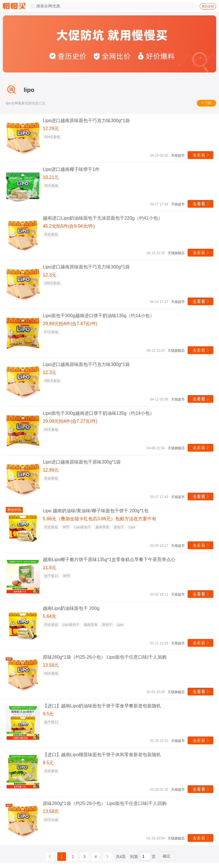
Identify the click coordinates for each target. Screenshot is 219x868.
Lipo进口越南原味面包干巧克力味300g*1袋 (86, 121)
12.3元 (49, 275)
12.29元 (51, 129)
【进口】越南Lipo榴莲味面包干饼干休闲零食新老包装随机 (102, 755)
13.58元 (51, 665)
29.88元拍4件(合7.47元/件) (70, 324)
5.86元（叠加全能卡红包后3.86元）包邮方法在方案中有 (100, 519)
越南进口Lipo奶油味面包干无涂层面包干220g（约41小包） (103, 218)
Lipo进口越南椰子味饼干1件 (71, 169)
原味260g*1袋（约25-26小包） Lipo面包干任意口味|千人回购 (105, 803)
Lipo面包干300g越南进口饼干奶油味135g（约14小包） (99, 316)
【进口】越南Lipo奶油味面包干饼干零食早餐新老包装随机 (102, 706)
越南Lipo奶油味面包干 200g (71, 608)
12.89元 (51, 470)
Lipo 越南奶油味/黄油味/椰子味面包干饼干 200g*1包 (96, 511)
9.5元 (48, 714)
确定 (167, 856)
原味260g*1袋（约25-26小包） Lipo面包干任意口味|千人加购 (105, 657)
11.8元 (49, 567)
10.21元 (51, 177)
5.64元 (49, 616)
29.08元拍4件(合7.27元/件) (70, 421)
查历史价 (208, 6)
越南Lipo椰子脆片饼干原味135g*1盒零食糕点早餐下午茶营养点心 (109, 560)
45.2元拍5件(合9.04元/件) (69, 226)
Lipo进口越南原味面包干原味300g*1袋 (82, 462)
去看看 (201, 155)
